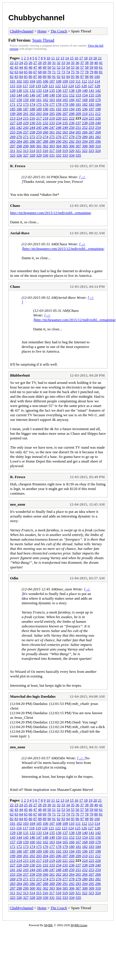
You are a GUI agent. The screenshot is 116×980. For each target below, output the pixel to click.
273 (39, 137)
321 (78, 151)
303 (52, 146)
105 (39, 81)
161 (39, 100)
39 (91, 63)
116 (19, 86)
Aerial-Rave (20, 233)
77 (82, 72)
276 (59, 137)
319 (65, 151)
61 (101, 67)
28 (40, 63)
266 (85, 132)
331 (52, 155)
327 (26, 155)
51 (54, 67)
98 (87, 77)
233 (52, 123)
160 (32, 100)
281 (91, 137)
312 (19, 151)
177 (52, 104)
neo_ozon (18, 504)
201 (26, 114)
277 (65, 137)
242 (19, 127)
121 (51, 86)
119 (38, 86)
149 (52, 95)
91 (54, 77)
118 (32, 86)
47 (35, 67)
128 (97, 86)
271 (26, 137)
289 (52, 141)
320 (72, 151)
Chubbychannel (37, 18)
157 (13, 100)
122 (58, 86)
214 (19, 118)
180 (72, 104)
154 (85, 95)
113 (91, 81)
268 (98, 132)
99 (91, 77)
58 (87, 67)
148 (46, 95)
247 (52, 127)
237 (78, 123)
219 (52, 118)
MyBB (48, 925)
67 (35, 72)
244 (32, 127)
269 (13, 137)
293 (78, 141)
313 (26, 151)
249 (65, 127)
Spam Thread (43, 40)
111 (78, 81)
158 (19, 100)
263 (65, 132)
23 (16, 63)
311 (13, 151)
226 (98, 118)
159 (26, 100)
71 (54, 72)
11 (53, 58)
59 (91, 67)
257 (26, 132)
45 (26, 67)
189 (39, 109)
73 (63, 72)
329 (39, 155)
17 (81, 58)
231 (39, 123)
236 (72, 123)
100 (97, 77)
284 (19, 141)
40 (96, 63)
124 (71, 86)
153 (78, 95)
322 (85, 151)
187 (26, 109)
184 (98, 104)
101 (13, 81)
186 (19, 109)
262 (59, 132)
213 (13, 118)
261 (52, 132)
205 (52, 114)
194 (72, 109)
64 (21, 72)
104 (32, 81)
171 (13, 104)
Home (42, 31)
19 (90, 58)
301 (39, 146)
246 (46, 127)
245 (39, 127)
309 (91, 146)
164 (59, 100)
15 (72, 58)
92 (59, 77)
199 (13, 114)
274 (46, 137)
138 (72, 90)
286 (32, 141)
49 (45, 67)
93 (63, 77)
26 (30, 63)
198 (98, 109)
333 (65, 155)
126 (84, 86)
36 (77, 63)
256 (19, 132)
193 (65, 109)
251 (78, 127)
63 (16, 72)
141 (91, 90)
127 (91, 86)
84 (21, 77)
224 (85, 118)
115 (13, 86)
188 (32, 109)
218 (46, 118)
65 (26, 72)
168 (85, 100)
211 (91, 114)
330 (46, 155)
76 (77, 72)
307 (78, 146)
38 (87, 63)
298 (19, 146)
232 (46, 123)
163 (52, 100)
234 (59, 123)
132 (32, 90)
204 (46, 114)
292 (72, 141)
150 (59, 95)
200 (19, 114)
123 (65, 86)
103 (26, 81)
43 (16, 67)
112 (84, 81)
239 (91, 123)
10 (48, 58)
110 (72, 81)
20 (95, 58)
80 (96, 72)
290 (59, 141)
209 (78, 114)
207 (65, 114)
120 (45, 86)
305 (65, 146)
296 (98, 141)
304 (59, 146)
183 (91, 104)
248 (59, 127)
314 (32, 151)
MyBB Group (79, 925)
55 (73, 67)
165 (65, 100)
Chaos (15, 206)
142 (98, 90)
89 (45, 77)
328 (32, 155)
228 (19, 123)
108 (59, 81)
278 (72, 137)
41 (101, 63)
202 (32, 114)
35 (73, 63)
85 (26, 77)
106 (46, 81)
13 (62, 58)
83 (16, 77)
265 (78, 132)
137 (65, 90)
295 (91, 141)
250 (72, 127)
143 (13, 95)
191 (52, 109)
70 (49, 72)
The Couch (59, 31)
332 (59, 155)
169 (91, 100)
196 (85, 109)
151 (65, 95)
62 (12, 72)
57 (82, 67)
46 (30, 67)
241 (13, 127)
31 (54, 63)
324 (98, 151)
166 (72, 100)
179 (65, 104)
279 (78, 137)
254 (98, 127)
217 (39, 118)
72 (59, 72)
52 (59, 67)
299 (26, 146)
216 (32, 118)
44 (21, 67)
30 (49, 63)
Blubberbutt (20, 375)
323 (91, 151)
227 (13, 123)
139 (78, 90)
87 (35, 77)
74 (68, 72)
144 (19, 95)
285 (26, 141)
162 (46, 100)
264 (72, 132)
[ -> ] (81, 758)
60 (96, 67)
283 (13, 141)
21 (100, 58)
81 (101, 72)
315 (39, 151)
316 (45, 151)
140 (85, 90)
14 (67, 58)
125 (78, 86)
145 (26, 95)
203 (39, 114)
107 (52, 81)
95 (73, 77)
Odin (14, 578)
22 (12, 63)
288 (46, 141)
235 (65, 123)
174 (32, 104)
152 (72, 95)
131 (26, 90)
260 (46, 132)
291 (65, 141)
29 (45, 63)
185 (13, 109)
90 (49, 77)
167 (78, 100)
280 (85, 137)
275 (52, 137)
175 (39, 104)
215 (26, 118)
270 (19, 137)
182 (85, 104)
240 (98, 123)
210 (85, 114)
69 (45, 72)
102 (19, 81)
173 (26, 104)
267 (91, 132)
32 (59, 63)
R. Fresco (18, 166)
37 (82, 63)
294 (85, 141)
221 (65, 118)
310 (98, 146)
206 (59, 114)
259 (39, 132)
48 (40, 67)
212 (98, 114)
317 (52, 151)
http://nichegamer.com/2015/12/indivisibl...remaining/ (51, 213)
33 (63, 63)
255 (13, 132)
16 (76, 58)
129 (13, 90)
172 (19, 104)
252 (85, 127)
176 (46, 104)
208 (72, 114)
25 (26, 63)
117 (26, 86)
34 (68, 63)
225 (91, 118)
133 (39, 90)
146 (32, 95)
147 (39, 95)
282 (98, 137)
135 (52, 90)
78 (87, 72)
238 (85, 123)
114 (97, 81)
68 (40, 72)
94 (68, 77)
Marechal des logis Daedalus (33, 696)
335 (78, 155)
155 (91, 95)
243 (26, 127)
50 (49, 67)
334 (72, 155)
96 (77, 77)
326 (19, 155)
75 (73, 72)
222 (72, 118)
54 (68, 67)
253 (91, 127)
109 (65, 81)
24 (21, 63)
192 (59, 109)
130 (19, 90)
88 (40, 77)
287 (39, 141)
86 (30, 77)
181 (78, 104)
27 (35, 63)
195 (78, 109)
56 (77, 67)
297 (13, 146)
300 (32, 146)
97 (82, 77)
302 (46, 146)
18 (86, 58)
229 (26, 123)
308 (85, 146)
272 (32, 137)
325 (13, 155)
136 (59, 90)
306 (72, 146)
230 (32, 123)
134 (46, 90)
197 (91, 109)
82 (12, 77)
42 (12, 67)
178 (59, 104)
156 (98, 95)
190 (46, 109)
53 (63, 67)
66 (30, 72)
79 (91, 72)
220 (59, 118)
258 (32, 132)
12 (58, 58)
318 (59, 151)
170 (98, 100)
